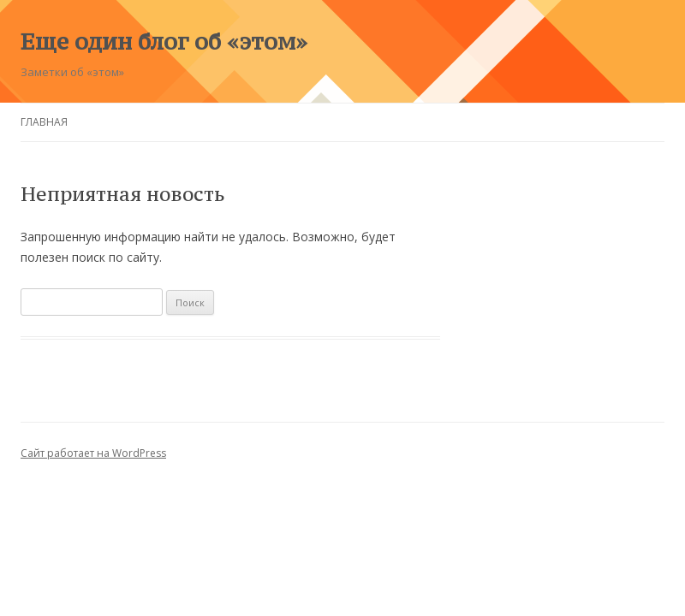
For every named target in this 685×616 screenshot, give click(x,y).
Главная (44, 122)
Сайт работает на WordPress (93, 453)
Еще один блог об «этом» (164, 41)
